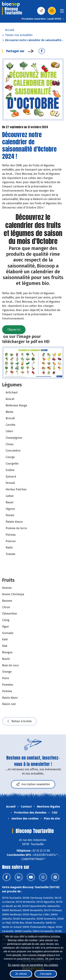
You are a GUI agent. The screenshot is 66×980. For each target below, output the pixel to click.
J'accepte (46, 974)
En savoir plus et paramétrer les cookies (33, 965)
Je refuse (21, 974)
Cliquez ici (14, 330)
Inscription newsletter (33, 784)
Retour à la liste (20, 721)
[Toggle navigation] (62, 12)
